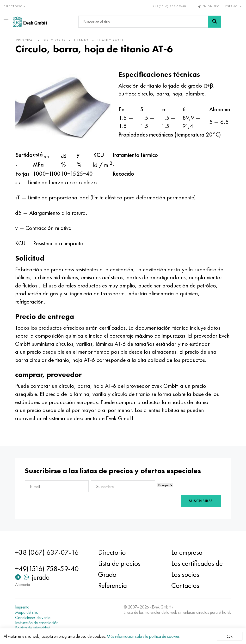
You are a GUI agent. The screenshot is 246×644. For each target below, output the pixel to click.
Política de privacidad (33, 628)
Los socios (185, 574)
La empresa (187, 552)
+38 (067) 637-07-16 (47, 552)
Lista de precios (119, 563)
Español (234, 6)
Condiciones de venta (33, 618)
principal (25, 40)
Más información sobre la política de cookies (143, 636)
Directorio (112, 552)
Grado (107, 574)
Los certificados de (197, 563)
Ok (230, 636)
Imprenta (22, 607)
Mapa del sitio (27, 612)
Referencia (112, 585)
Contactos (185, 585)
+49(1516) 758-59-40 (170, 6)
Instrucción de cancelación (37, 623)
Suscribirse (201, 501)
